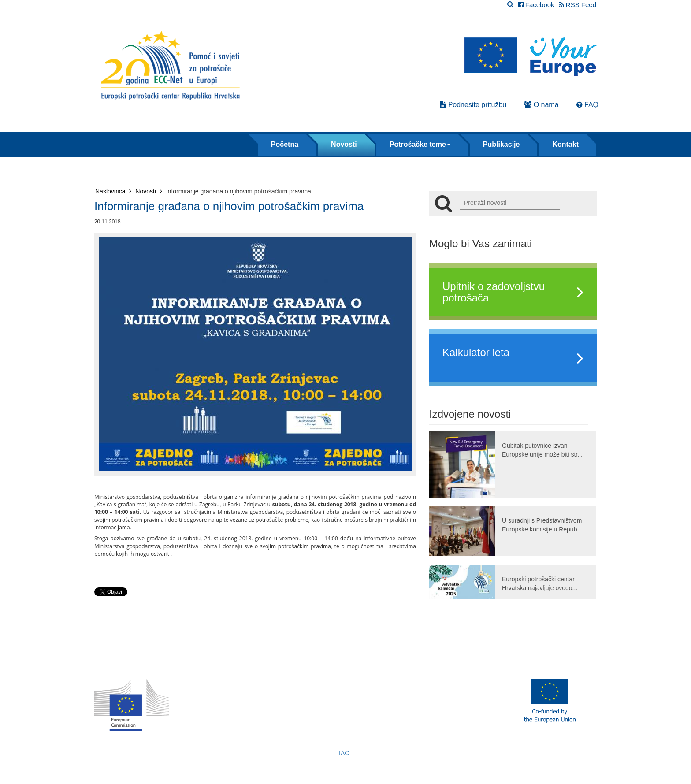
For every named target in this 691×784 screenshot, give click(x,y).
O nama (541, 105)
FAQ (587, 105)
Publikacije (502, 144)
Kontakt (565, 144)
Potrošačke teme (420, 144)
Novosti (344, 144)
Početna (285, 144)
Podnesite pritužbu (473, 105)
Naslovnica (113, 191)
